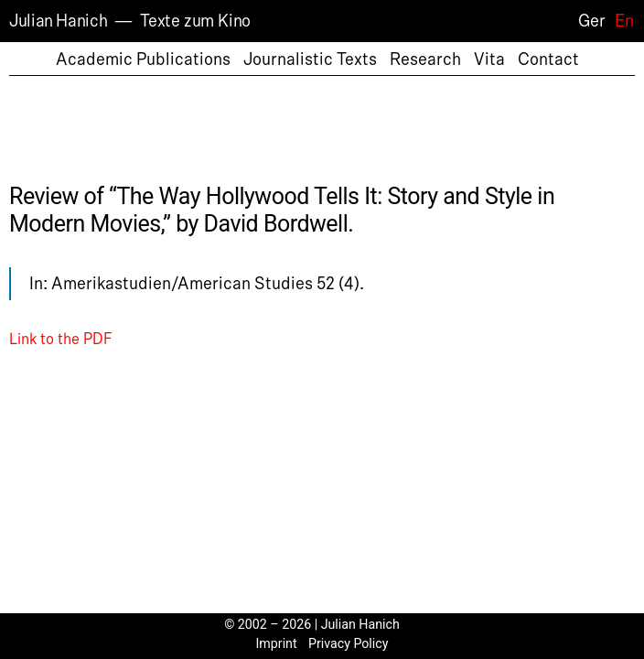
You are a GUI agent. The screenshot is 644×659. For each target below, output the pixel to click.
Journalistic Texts (310, 59)
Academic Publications (143, 59)
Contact (548, 59)
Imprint (277, 643)
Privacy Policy (349, 643)
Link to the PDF (60, 340)
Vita (489, 59)
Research (425, 59)
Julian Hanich (58, 21)
